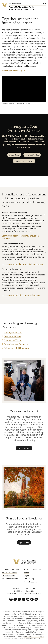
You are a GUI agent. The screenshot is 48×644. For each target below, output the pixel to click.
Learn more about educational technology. (21, 295)
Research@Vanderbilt (10, 579)
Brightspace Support (13, 332)
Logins (27, 576)
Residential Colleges (10, 572)
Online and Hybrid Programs (16, 348)
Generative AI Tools (12, 336)
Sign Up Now (24, 543)
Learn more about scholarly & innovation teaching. (20, 237)
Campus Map (29, 579)
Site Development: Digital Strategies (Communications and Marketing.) (24, 638)
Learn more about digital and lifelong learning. (23, 264)
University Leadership (10, 569)
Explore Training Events (24, 161)
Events (27, 572)
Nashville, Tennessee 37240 (24, 588)
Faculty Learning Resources (16, 344)
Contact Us (30, 591)
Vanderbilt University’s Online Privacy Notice (24, 594)
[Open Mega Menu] (43, 4)
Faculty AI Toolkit (32, 155)
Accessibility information (14, 632)
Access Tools (14, 155)
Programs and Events (13, 340)
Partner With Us (24, 448)
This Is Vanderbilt (8, 576)
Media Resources (31, 582)
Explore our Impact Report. (14, 71)
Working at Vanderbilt (33, 569)
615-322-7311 (19, 591)
